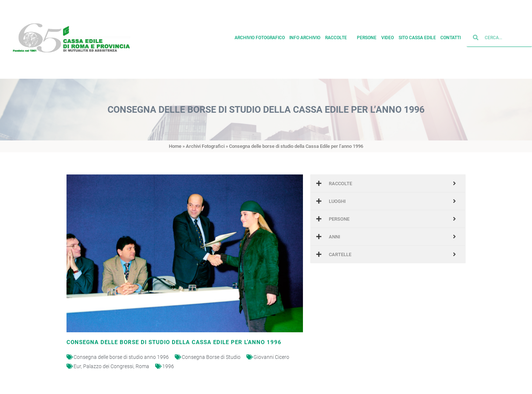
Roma (142, 366)
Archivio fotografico (260, 35)
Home (175, 146)
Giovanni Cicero (271, 357)
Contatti (451, 35)
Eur (77, 366)
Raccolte (339, 35)
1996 (168, 366)
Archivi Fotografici (205, 146)
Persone (367, 35)
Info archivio (305, 35)
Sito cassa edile (417, 35)
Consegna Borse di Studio (211, 357)
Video (388, 35)
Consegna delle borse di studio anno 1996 (121, 357)
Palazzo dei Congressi (108, 366)
